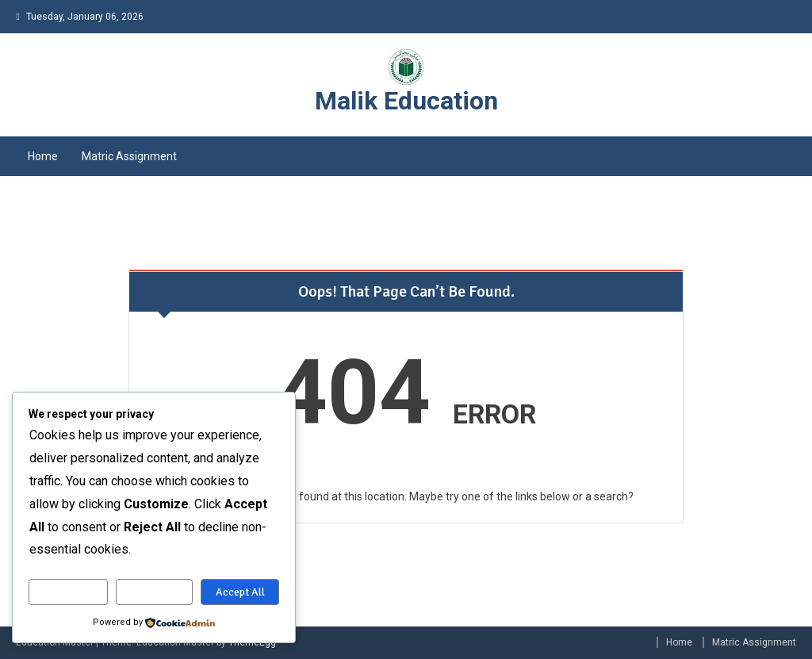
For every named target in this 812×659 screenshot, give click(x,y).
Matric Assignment (129, 156)
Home (43, 156)
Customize (69, 592)
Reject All (154, 592)
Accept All (240, 592)
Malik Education (406, 101)
